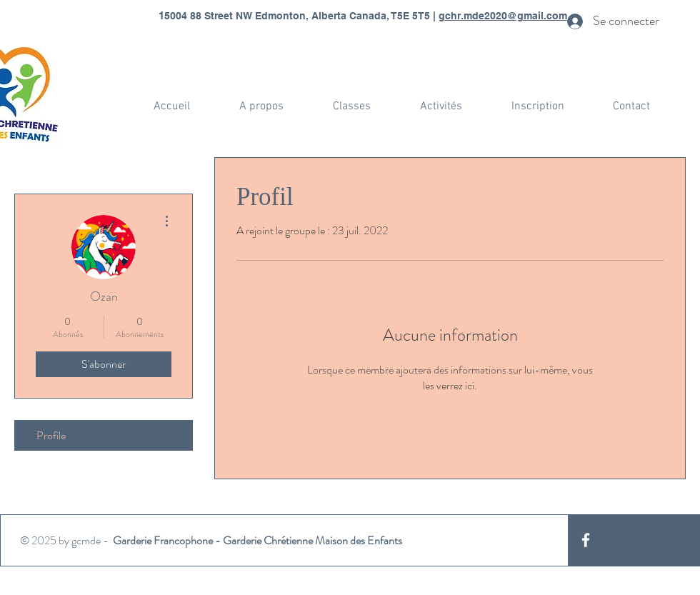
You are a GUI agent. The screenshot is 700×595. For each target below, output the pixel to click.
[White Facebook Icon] (586, 540)
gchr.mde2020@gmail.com (503, 16)
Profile (51, 435)
